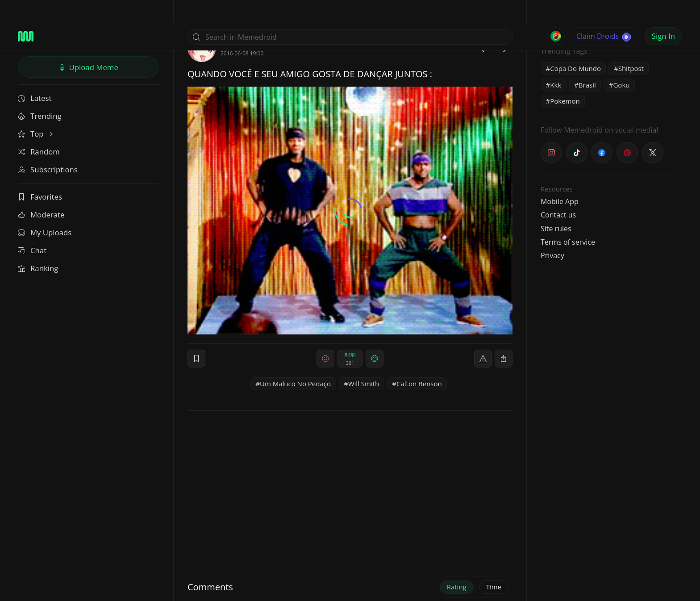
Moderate (41, 192)
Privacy (552, 233)
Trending (40, 93)
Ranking (38, 245)
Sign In (663, 13)
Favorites (40, 174)
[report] (483, 336)
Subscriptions (48, 147)
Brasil (587, 62)
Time (494, 564)
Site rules (556, 206)
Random (39, 129)
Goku (621, 62)
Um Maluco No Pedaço (295, 361)
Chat (32, 227)
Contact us (558, 192)
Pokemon (565, 78)
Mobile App (560, 179)
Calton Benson (419, 361)
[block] (504, 336)
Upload (88, 44)
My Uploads (45, 210)
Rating (457, 564)
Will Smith (364, 361)
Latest (35, 75)
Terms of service (568, 219)
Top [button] (36, 111)
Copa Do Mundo (575, 46)
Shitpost (631, 46)
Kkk (556, 62)
